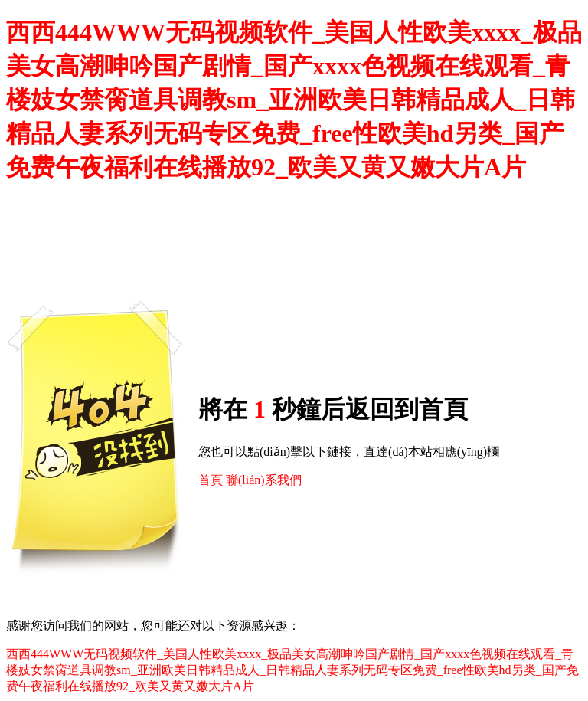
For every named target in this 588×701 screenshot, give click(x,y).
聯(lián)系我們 (264, 480)
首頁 (211, 480)
